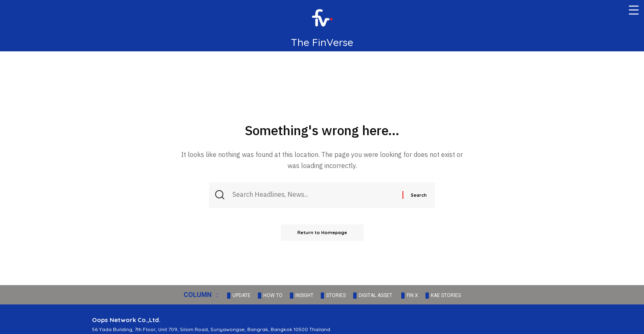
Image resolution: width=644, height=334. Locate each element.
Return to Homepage (322, 233)
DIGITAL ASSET (375, 295)
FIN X (412, 295)
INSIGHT (304, 295)
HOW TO (273, 295)
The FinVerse (322, 42)
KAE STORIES (446, 295)
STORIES (336, 295)
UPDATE (241, 295)
